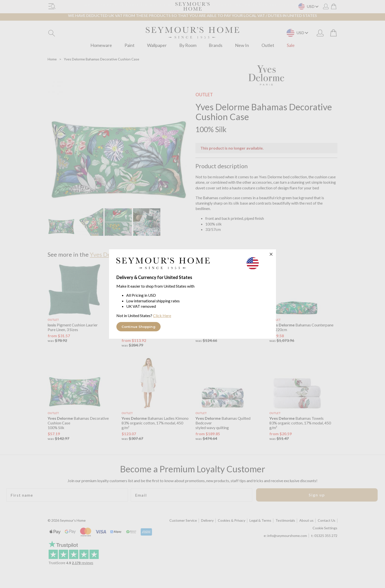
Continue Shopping (138, 327)
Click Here (162, 315)
